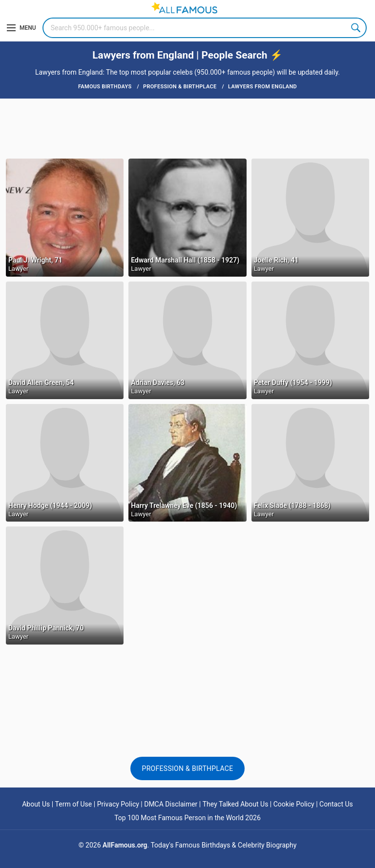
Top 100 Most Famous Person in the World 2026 (187, 818)
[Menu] (21, 28)
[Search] (205, 28)
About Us (36, 804)
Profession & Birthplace (188, 768)
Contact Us (336, 804)
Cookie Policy (294, 804)
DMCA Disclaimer (171, 804)
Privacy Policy (118, 804)
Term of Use (74, 804)
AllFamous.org (125, 845)
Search (356, 28)
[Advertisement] (187, 128)
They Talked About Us (236, 804)
